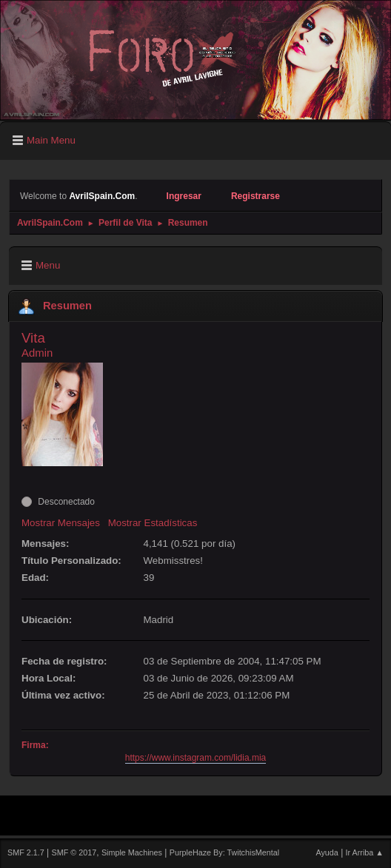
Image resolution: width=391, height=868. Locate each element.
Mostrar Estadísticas (153, 523)
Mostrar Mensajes (61, 523)
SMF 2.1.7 (26, 852)
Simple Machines (132, 852)
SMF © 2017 (74, 852)
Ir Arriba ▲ (365, 852)
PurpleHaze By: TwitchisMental (224, 852)
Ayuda (327, 852)
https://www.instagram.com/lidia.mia (195, 758)
